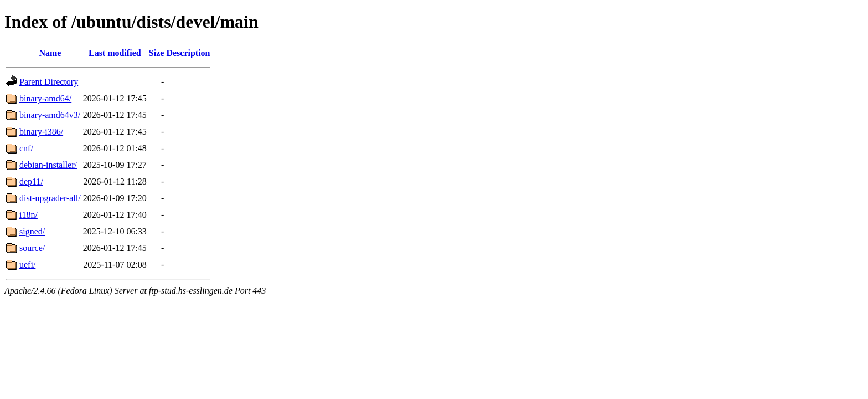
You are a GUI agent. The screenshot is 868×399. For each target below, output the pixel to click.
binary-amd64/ (45, 98)
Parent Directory (49, 82)
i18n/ (29, 215)
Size (157, 53)
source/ (32, 248)
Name (50, 53)
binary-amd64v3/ (50, 115)
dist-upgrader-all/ (50, 198)
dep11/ (31, 181)
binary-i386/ (41, 132)
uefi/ (27, 265)
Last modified (115, 53)
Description (188, 53)
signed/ (32, 231)
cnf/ (26, 148)
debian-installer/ (48, 165)
